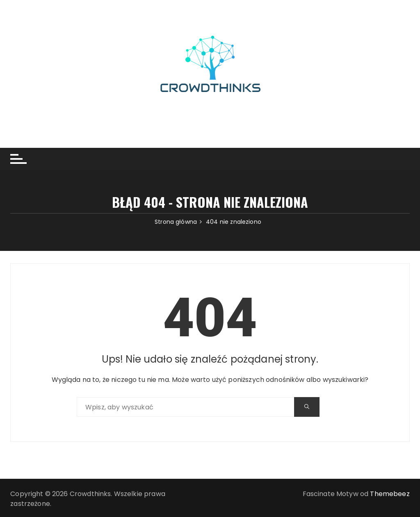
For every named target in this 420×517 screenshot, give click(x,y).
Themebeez (390, 494)
